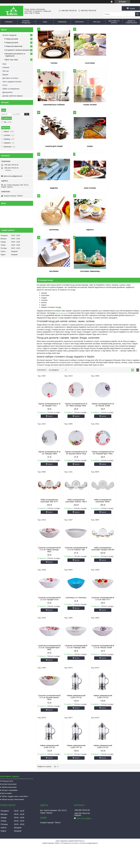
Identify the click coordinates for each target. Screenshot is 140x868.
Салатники (88, 63)
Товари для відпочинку (14, 46)
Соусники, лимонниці (123, 188)
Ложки (123, 105)
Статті (5, 85)
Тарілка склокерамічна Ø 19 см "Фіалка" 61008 (102, 321)
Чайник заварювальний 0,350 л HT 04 (75, 567)
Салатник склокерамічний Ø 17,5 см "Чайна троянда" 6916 (75, 418)
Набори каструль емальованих (13, 620)
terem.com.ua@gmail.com (13, 176)
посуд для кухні (62, 230)
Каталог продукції (26, 22)
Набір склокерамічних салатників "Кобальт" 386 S (128, 369)
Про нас (97, 22)
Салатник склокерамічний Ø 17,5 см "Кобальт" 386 (101, 417)
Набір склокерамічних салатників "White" (49, 417)
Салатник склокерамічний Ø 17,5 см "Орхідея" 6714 (49, 467)
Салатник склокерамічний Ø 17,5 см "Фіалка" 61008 (75, 517)
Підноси (53, 188)
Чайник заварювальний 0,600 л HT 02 (128, 567)
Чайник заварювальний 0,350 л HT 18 (102, 567)
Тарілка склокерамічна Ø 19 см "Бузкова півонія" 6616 (49, 369)
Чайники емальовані (9, 608)
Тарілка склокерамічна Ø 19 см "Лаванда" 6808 (128, 321)
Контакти (79, 22)
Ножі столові (88, 146)
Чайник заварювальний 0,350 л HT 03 (49, 567)
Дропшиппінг (8, 92)
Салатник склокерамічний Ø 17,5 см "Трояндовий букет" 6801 (128, 468)
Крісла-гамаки (6, 614)
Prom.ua (81, 662)
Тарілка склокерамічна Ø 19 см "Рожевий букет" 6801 (75, 369)
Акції (45, 22)
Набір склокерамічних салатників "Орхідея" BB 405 (128, 418)
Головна (9, 22)
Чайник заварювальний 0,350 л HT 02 (128, 517)
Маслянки (88, 188)
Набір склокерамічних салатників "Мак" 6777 (102, 369)
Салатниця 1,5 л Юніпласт (75, 466)
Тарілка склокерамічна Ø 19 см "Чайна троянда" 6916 (75, 321)
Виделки (53, 146)
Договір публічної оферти (13, 96)
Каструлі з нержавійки (9, 611)
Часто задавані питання (12, 82)
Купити (50, 333)
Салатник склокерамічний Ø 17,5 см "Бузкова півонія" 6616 (101, 518)
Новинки (6, 67)
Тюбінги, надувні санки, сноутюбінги (15, 617)
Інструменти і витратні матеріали (18, 50)
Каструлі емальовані (9, 605)
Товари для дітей (12, 43)
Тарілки (53, 63)
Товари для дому (12, 39)
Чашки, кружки (53, 105)
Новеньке (62, 22)
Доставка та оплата (114, 22)
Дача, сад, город (12, 60)
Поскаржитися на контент (70, 664)
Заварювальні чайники (123, 63)
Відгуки (5, 75)
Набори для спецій (88, 105)
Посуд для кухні (7, 602)
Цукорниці (123, 146)
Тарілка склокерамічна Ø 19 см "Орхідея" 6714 (49, 321)
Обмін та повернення (131, 22)
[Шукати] (138, 14)
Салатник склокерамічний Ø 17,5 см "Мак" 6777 (101, 467)
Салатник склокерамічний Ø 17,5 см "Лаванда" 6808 (49, 517)
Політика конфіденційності (89, 664)
